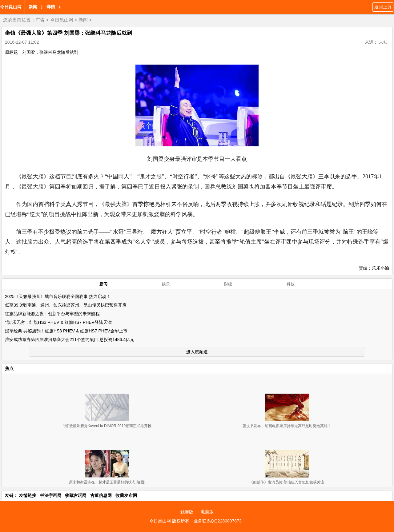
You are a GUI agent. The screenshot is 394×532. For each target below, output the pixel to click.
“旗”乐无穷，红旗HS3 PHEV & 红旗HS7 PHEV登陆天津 (58, 322)
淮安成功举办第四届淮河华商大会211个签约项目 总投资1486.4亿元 (70, 339)
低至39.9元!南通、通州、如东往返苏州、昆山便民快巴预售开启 (66, 305)
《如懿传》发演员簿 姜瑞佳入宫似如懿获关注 (287, 482)
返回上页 (383, 7)
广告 (40, 20)
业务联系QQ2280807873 (218, 521)
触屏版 (187, 512)
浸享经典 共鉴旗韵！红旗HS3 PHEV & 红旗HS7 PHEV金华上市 (66, 331)
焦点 (9, 368)
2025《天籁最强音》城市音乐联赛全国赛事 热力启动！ (58, 296)
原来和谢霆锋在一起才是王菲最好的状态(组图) (107, 482)
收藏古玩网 (76, 495)
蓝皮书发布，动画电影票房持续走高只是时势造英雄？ (287, 426)
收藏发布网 (126, 495)
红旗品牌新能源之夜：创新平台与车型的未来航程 (52, 314)
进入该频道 (197, 352)
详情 (51, 7)
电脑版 (207, 512)
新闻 (33, 7)
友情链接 (28, 495)
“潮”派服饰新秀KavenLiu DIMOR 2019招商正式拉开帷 (107, 426)
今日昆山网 (11, 7)
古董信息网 (101, 495)
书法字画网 (51, 495)
